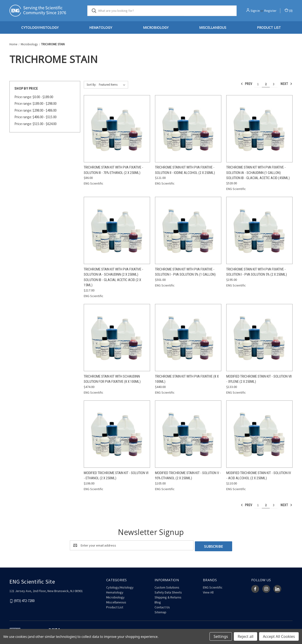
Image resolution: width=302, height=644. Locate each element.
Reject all (245, 636)
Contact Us (162, 606)
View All (208, 591)
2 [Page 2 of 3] (266, 84)
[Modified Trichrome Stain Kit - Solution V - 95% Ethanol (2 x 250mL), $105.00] (188, 434)
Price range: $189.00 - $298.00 (35, 103)
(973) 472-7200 (24, 600)
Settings (221, 636)
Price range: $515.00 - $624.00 (35, 124)
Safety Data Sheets (168, 591)
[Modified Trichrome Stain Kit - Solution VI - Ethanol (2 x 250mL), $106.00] (117, 434)
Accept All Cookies (279, 636)
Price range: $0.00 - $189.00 (34, 97)
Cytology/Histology (40, 27)
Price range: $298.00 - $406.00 (35, 110)
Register (270, 11)
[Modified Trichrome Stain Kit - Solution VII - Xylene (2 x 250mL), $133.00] (259, 338)
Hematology (101, 27)
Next (286, 84)
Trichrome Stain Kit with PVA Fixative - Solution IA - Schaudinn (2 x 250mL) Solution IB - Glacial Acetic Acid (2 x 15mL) (113, 277)
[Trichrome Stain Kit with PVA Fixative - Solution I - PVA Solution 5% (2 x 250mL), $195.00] (259, 230)
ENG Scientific (213, 586)
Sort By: (91, 85)
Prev (246, 84)
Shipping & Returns (168, 596)
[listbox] (113, 85)
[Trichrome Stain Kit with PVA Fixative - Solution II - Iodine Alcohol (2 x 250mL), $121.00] (188, 129)
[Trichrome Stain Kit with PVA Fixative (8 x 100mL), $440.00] (188, 338)
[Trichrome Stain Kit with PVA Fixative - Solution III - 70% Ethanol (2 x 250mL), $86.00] (117, 129)
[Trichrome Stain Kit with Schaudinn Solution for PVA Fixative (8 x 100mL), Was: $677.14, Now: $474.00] (117, 338)
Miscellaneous (213, 27)
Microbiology (156, 27)
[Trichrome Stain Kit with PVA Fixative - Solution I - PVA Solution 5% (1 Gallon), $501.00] (188, 230)
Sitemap (160, 611)
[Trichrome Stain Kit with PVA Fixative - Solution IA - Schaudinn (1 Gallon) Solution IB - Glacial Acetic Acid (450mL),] (259, 129)
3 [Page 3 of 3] (274, 84)
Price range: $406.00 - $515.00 (35, 117)
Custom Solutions (167, 586)
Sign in (255, 11)
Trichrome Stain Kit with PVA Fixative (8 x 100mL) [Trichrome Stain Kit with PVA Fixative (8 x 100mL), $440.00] (187, 379)
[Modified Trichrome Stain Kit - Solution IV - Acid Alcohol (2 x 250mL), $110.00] (259, 434)
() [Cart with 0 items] (289, 11)
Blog (158, 601)
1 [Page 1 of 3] (258, 84)
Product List (269, 27)
